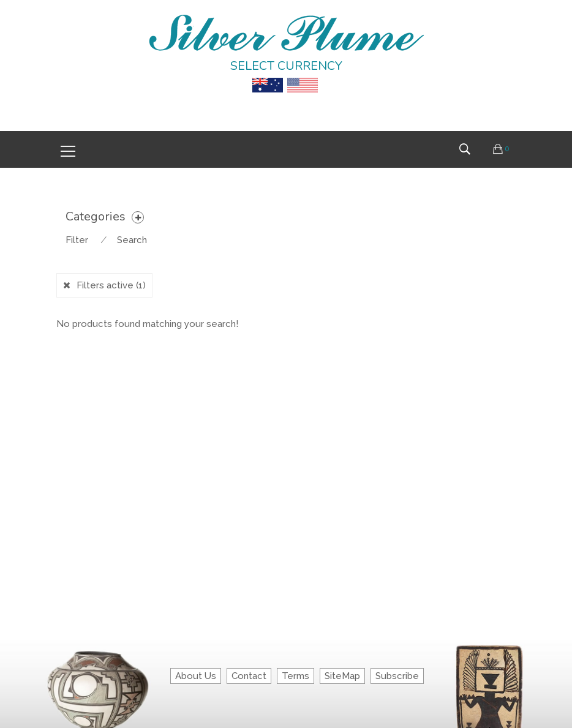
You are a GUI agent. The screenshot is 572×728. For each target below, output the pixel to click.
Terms (295, 676)
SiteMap (342, 676)
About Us (196, 676)
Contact (249, 676)
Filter (77, 240)
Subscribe (397, 676)
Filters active (111, 285)
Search (132, 240)
